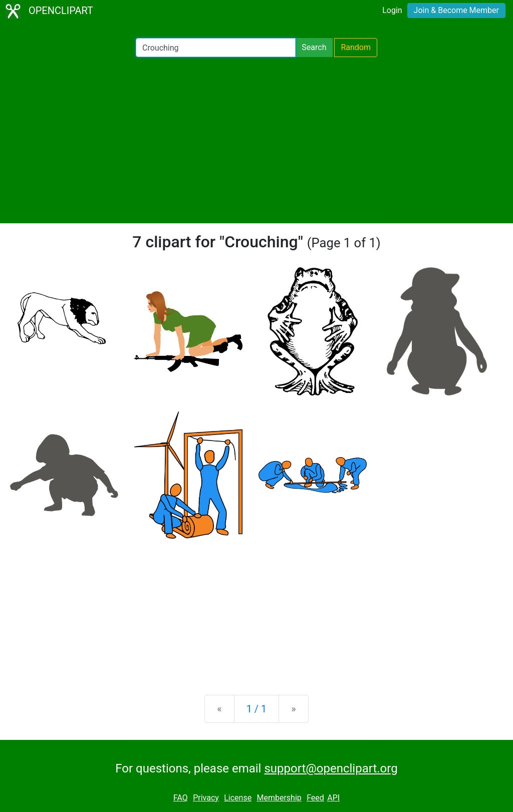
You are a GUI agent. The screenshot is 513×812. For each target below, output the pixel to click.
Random (356, 47)
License (238, 798)
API (333, 798)
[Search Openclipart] (216, 48)
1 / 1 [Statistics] (257, 709)
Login (392, 10)
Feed (315, 798)
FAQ (181, 798)
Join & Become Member (456, 10)
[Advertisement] (256, 140)
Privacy (206, 798)
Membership (279, 798)
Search (314, 47)
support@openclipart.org (331, 768)
